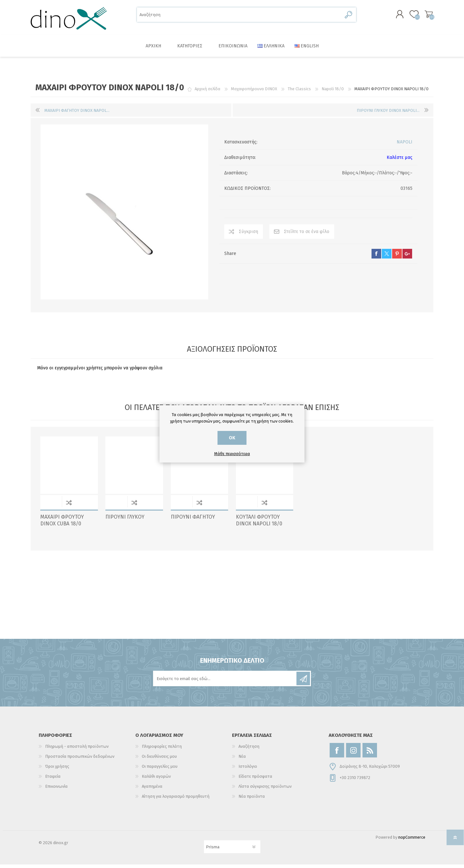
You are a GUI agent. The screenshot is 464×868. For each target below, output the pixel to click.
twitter (387, 257)
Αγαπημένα (152, 790)
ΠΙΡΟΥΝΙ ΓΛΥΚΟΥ (125, 520)
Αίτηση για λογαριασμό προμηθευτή (176, 800)
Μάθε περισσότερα (232, 454)
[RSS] (370, 754)
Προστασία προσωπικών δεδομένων (80, 760)
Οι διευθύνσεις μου (159, 760)
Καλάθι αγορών (426, 16)
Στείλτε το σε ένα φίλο (307, 235)
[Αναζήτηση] (239, 16)
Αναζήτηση (349, 16)
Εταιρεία (53, 780)
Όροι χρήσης (57, 770)
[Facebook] (337, 754)
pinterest (397, 257)
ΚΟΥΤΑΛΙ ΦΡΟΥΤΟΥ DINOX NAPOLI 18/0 (259, 524)
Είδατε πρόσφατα (255, 780)
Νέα (242, 760)
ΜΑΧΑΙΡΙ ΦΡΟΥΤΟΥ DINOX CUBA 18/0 (62, 524)
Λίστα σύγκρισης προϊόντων (265, 790)
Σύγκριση (248, 235)
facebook (376, 257)
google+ (407, 257)
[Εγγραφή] (225, 682)
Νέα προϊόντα (252, 800)
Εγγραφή (303, 682)
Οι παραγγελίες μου (160, 770)
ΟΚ (232, 438)
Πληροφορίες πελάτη (162, 750)
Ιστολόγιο (248, 770)
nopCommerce (412, 841)
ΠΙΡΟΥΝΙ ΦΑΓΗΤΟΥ (193, 520)
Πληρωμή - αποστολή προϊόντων (77, 750)
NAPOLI (405, 146)
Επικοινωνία (56, 790)
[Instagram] (353, 754)
